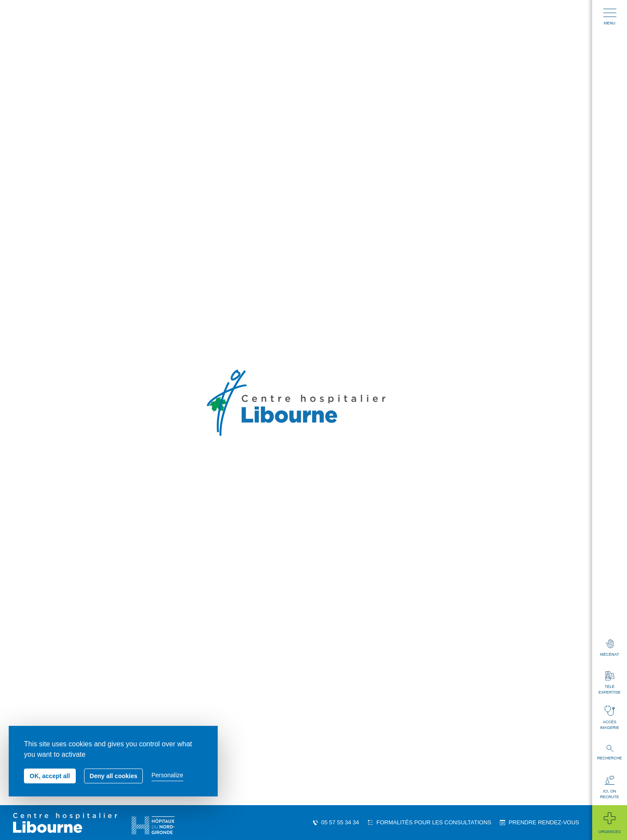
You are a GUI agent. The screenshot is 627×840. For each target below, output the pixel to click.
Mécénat (609, 648)
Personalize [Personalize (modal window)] (167, 775)
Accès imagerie (610, 718)
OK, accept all (50, 776)
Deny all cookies (114, 776)
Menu (610, 17)
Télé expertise (610, 683)
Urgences (609, 822)
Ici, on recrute (610, 787)
